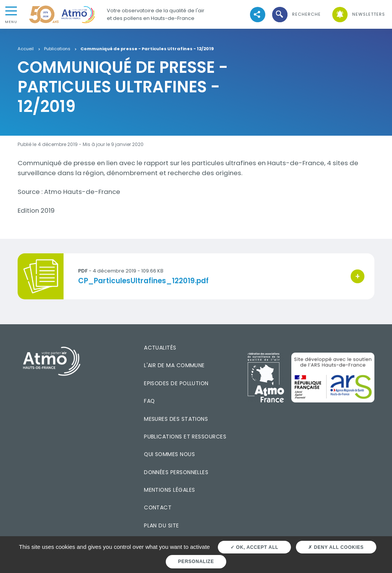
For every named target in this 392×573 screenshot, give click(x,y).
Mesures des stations (176, 419)
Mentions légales (169, 490)
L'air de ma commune (174, 365)
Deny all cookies (336, 547)
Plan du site (162, 525)
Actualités (160, 348)
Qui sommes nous (169, 454)
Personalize (196, 562)
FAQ (149, 401)
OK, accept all (254, 547)
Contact (158, 507)
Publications (57, 49)
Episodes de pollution (176, 383)
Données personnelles (176, 472)
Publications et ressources (185, 437)
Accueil (26, 49)
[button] (296, 14)
